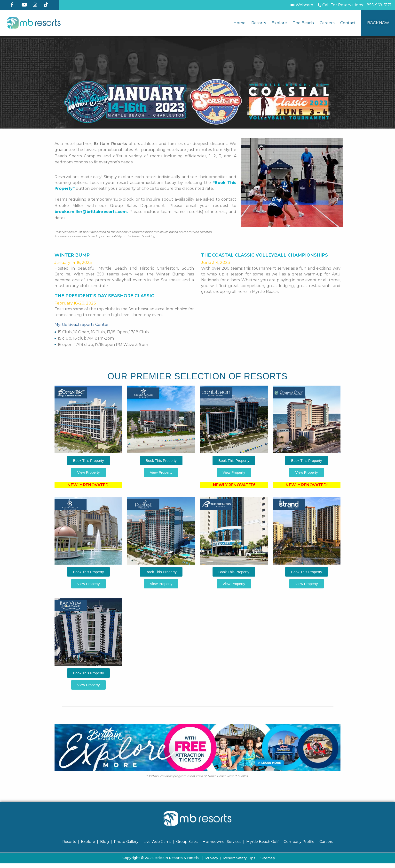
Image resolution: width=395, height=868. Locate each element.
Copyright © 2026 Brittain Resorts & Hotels (163, 858)
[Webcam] (302, 5)
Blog (102, 841)
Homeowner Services (222, 841)
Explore (279, 23)
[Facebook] (14, 5)
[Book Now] (378, 23)
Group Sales (186, 841)
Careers (327, 23)
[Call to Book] (340, 5)
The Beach (303, 23)
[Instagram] (36, 5)
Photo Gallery (124, 841)
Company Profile (301, 841)
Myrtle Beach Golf (264, 841)
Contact (348, 23)
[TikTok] (47, 5)
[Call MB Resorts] (379, 5)
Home (240, 23)
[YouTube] (25, 5)
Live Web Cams (156, 841)
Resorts (259, 23)
